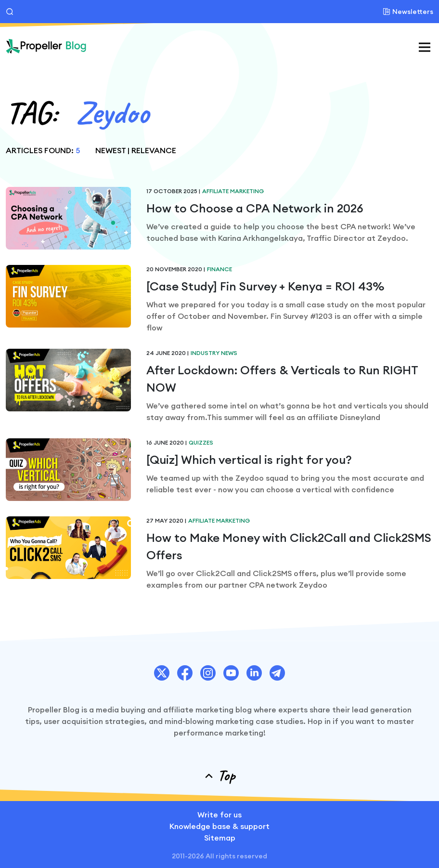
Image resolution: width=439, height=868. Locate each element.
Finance (219, 269)
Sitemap (220, 838)
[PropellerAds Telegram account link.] (277, 673)
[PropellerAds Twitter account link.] (162, 673)
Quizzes (201, 442)
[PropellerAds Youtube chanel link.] (231, 673)
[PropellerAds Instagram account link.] (208, 673)
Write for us (219, 815)
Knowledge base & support (219, 826)
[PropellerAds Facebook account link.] (185, 673)
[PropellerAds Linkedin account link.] (254, 673)
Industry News (214, 353)
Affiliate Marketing (233, 191)
